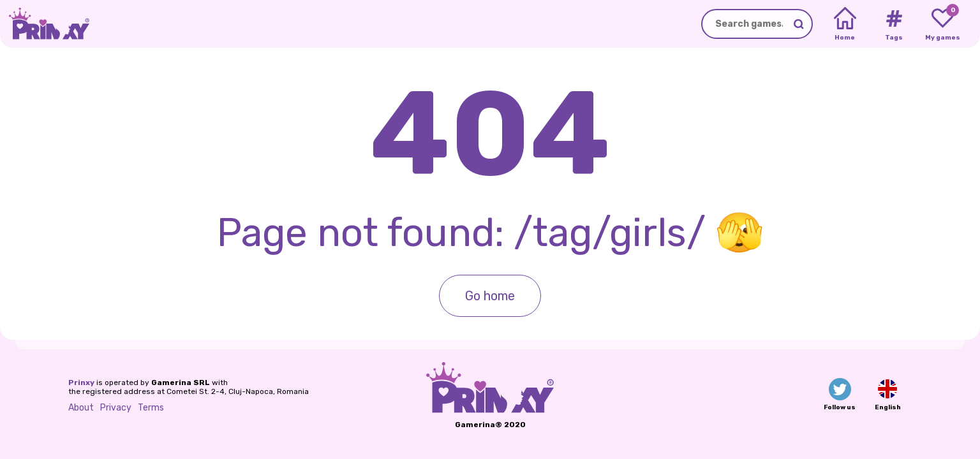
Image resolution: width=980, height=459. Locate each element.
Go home (490, 296)
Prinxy (81, 382)
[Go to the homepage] (45, 24)
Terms (151, 408)
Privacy (116, 408)
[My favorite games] (943, 24)
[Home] (845, 24)
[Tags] (894, 24)
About (81, 408)
